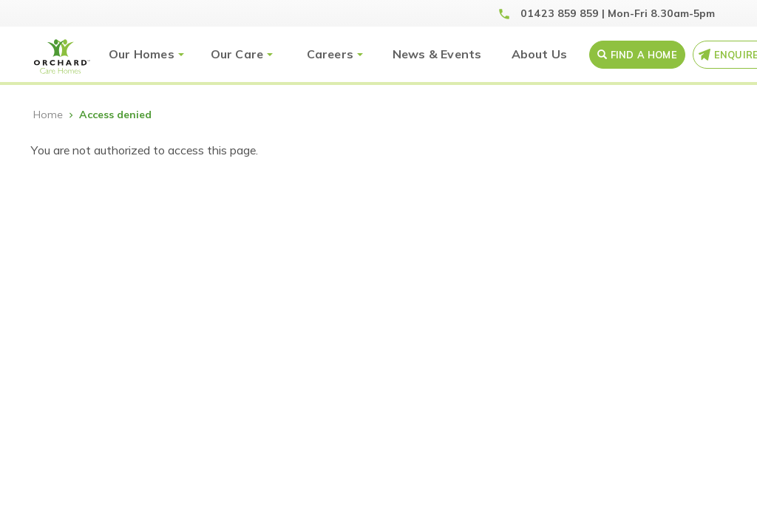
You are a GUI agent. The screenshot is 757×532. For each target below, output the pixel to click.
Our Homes (142, 54)
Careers (330, 54)
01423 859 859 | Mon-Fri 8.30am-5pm (618, 13)
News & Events (437, 54)
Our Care (237, 54)
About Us (540, 54)
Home (48, 115)
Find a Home (644, 55)
